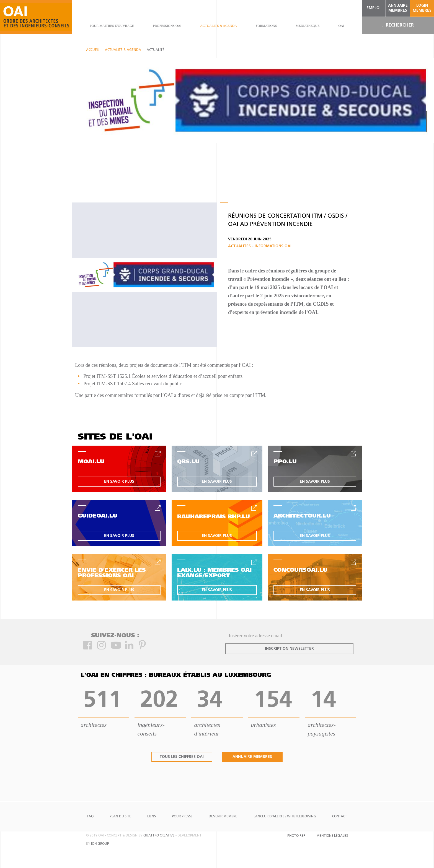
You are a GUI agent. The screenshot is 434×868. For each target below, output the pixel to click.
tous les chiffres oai (182, 757)
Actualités (240, 246)
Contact (340, 817)
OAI (341, 26)
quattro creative (159, 836)
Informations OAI (273, 246)
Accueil (93, 50)
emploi (374, 8)
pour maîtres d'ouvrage (112, 26)
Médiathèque (308, 26)
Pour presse (182, 817)
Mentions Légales (332, 836)
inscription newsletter (289, 649)
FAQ (90, 817)
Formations (266, 26)
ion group (100, 844)
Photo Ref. (296, 836)
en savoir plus (119, 482)
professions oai (167, 26)
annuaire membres (398, 8)
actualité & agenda (219, 26)
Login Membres (422, 8)
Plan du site (120, 817)
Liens (152, 817)
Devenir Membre (223, 817)
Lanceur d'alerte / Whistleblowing (285, 817)
